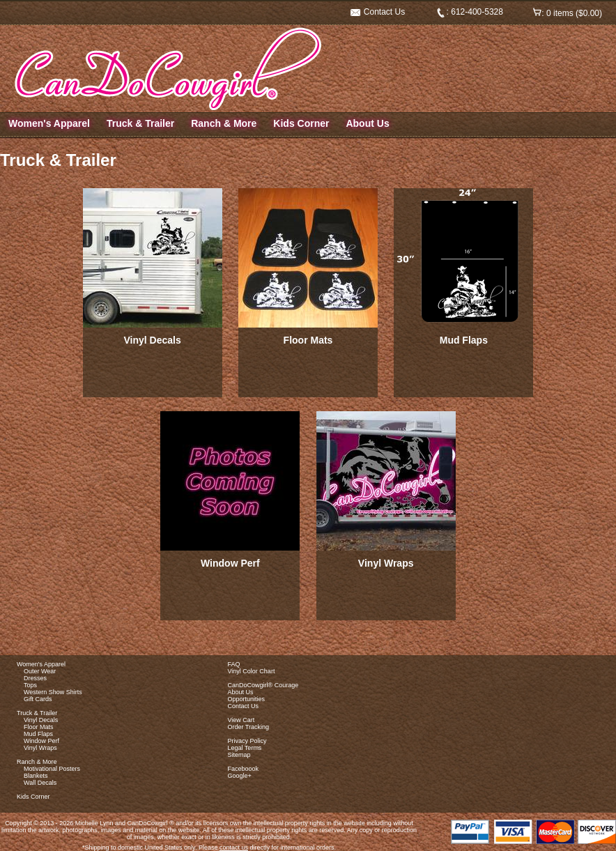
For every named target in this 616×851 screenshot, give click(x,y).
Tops (30, 685)
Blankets (36, 776)
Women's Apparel (49, 123)
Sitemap (239, 755)
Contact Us (378, 12)
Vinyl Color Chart (252, 671)
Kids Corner (301, 123)
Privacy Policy (247, 741)
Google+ (240, 776)
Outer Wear (40, 671)
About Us (367, 123)
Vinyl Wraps (386, 563)
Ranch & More (224, 123)
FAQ (234, 664)
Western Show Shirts (53, 692)
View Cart (241, 720)
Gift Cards (38, 699)
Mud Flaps (464, 340)
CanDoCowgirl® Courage (263, 685)
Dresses (35, 678)
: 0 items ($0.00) (568, 13)
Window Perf (230, 563)
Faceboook (244, 769)
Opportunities (247, 699)
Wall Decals (40, 783)
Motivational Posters (52, 769)
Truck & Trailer (140, 123)
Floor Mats (308, 340)
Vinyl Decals (153, 340)
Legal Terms (245, 748)
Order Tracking (249, 727)
